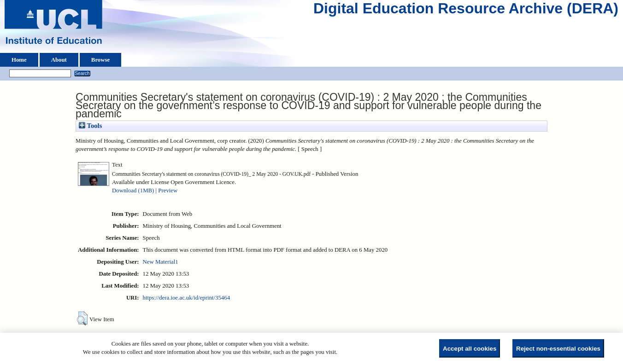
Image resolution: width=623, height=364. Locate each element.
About (59, 60)
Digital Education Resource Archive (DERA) (466, 11)
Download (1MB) (133, 191)
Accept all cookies (470, 349)
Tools (90, 126)
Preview (168, 191)
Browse (100, 60)
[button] (82, 318)
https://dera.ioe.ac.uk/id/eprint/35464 (186, 298)
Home (19, 60)
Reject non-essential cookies (558, 349)
